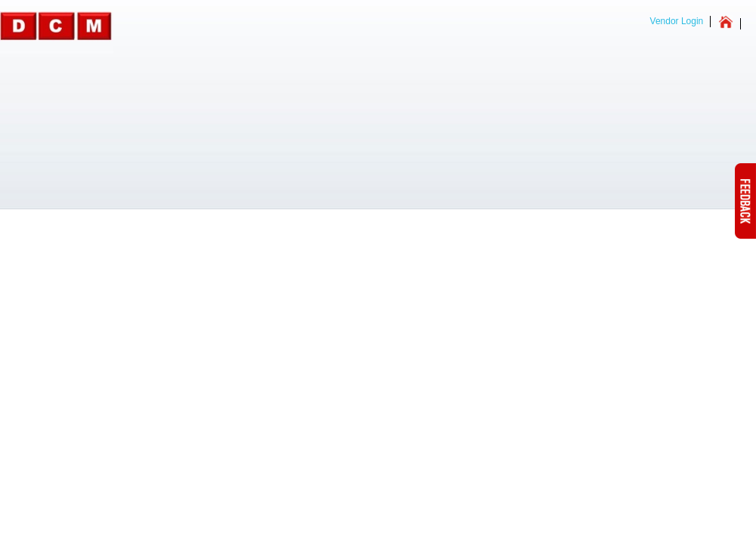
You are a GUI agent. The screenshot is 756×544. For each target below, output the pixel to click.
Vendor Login (677, 21)
